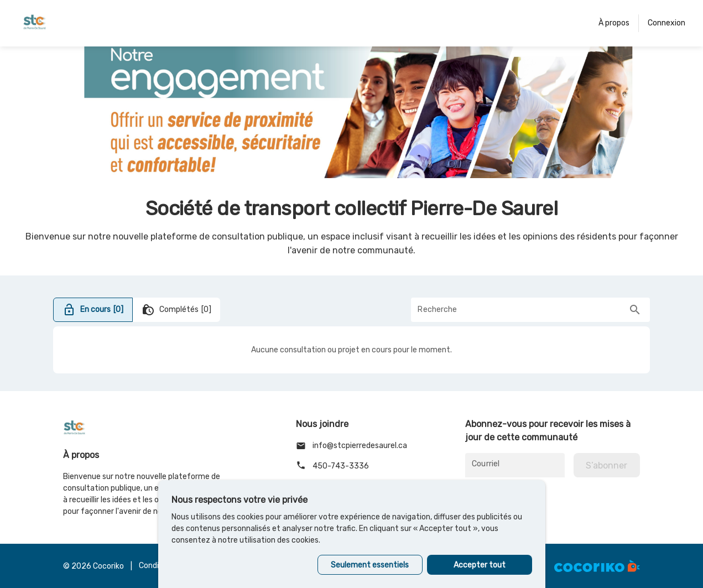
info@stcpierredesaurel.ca (351, 446)
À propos (614, 23)
